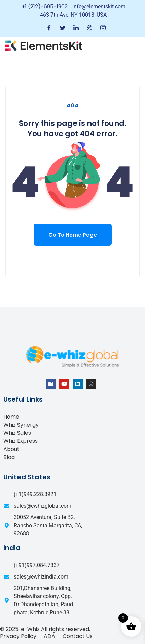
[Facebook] (49, 28)
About (11, 449)
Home (11, 417)
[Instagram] (103, 28)
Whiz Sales (17, 433)
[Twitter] (63, 28)
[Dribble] (89, 28)
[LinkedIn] (76, 28)
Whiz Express (21, 441)
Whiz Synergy (21, 425)
